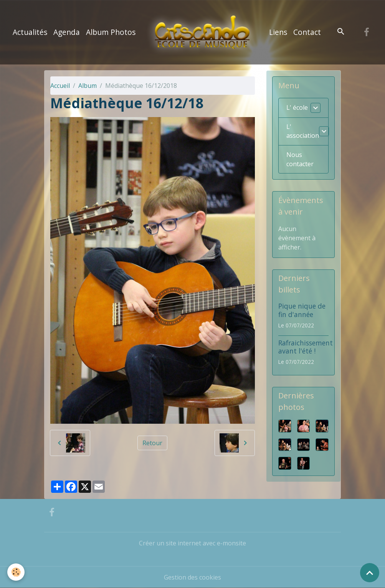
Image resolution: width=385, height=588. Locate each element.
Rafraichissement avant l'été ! (306, 347)
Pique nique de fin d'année (302, 310)
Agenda (67, 32)
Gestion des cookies (192, 577)
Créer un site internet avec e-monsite (192, 543)
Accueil (60, 86)
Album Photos (111, 32)
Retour (152, 443)
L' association (303, 132)
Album (88, 86)
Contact (307, 32)
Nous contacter (300, 160)
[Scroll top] (370, 573)
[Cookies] (16, 572)
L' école (297, 108)
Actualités (30, 32)
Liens (278, 32)
